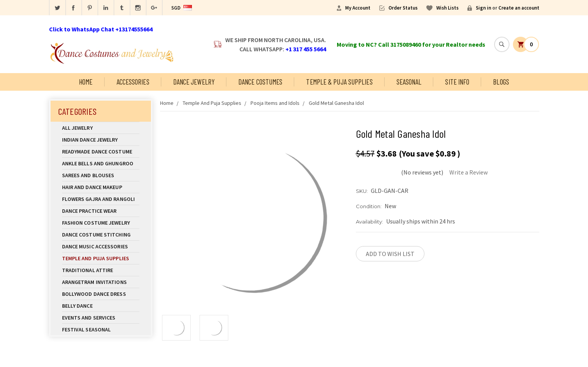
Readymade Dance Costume (101, 152)
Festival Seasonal (87, 329)
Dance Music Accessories (95, 246)
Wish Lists (447, 8)
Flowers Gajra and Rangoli (99, 199)
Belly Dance (101, 306)
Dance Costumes (260, 82)
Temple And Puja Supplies (101, 258)
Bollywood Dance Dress (94, 294)
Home (86, 82)
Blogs (501, 82)
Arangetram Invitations (94, 282)
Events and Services (89, 318)
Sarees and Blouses (101, 175)
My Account (358, 8)
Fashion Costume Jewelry (101, 223)
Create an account (519, 8)
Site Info (457, 82)
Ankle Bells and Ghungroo (98, 163)
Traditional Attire (88, 270)
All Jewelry (101, 128)
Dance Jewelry (194, 82)
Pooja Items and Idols (275, 103)
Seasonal (409, 82)
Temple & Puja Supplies (339, 82)
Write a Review (468, 172)
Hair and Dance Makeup (101, 187)
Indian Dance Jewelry (101, 140)
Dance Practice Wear (101, 211)
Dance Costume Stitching (96, 235)
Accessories (133, 82)
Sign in (483, 8)
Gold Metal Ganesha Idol (336, 103)
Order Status (403, 8)
